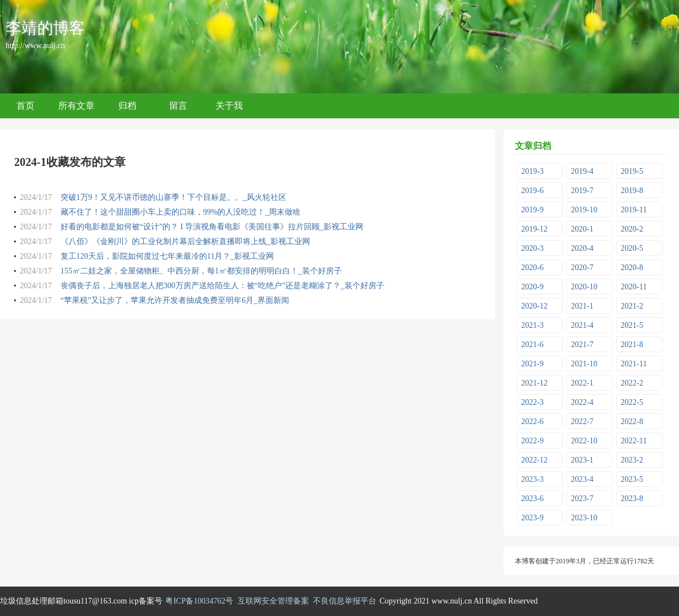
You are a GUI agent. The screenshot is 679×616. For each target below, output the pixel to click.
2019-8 (632, 191)
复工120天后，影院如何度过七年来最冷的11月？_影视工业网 (167, 256)
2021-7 (582, 345)
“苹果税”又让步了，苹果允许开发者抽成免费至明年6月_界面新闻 (175, 300)
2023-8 (632, 499)
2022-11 (634, 441)
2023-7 (582, 499)
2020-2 (632, 229)
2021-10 (584, 364)
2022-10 (584, 441)
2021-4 (582, 325)
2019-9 (532, 210)
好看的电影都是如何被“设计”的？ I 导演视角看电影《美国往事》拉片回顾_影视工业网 (212, 227)
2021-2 (632, 306)
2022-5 (632, 402)
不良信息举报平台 (345, 601)
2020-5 (632, 248)
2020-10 (584, 287)
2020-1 (582, 229)
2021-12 (534, 383)
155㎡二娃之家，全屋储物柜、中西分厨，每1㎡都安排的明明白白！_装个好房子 (201, 271)
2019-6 (532, 191)
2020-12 (534, 306)
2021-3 (532, 325)
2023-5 (632, 479)
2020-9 (532, 287)
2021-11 (634, 364)
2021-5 (632, 325)
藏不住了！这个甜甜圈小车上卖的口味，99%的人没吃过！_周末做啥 (181, 212)
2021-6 (532, 345)
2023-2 (632, 460)
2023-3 (532, 479)
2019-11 (634, 210)
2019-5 (632, 171)
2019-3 (532, 171)
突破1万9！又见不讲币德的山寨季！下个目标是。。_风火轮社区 (173, 197)
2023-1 (582, 460)
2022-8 (632, 422)
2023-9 (532, 518)
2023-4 (582, 479)
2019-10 (584, 210)
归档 (127, 106)
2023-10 (584, 518)
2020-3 (532, 248)
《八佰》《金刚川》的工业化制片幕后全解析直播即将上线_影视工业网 (185, 241)
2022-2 (632, 383)
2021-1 (582, 306)
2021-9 (532, 364)
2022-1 (582, 383)
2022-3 (532, 402)
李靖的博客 (45, 28)
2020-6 (532, 268)
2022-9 (532, 441)
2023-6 (532, 499)
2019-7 (582, 191)
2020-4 (582, 248)
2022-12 (534, 460)
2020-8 (632, 268)
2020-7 (582, 268)
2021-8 (632, 345)
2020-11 (634, 287)
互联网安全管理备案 (273, 601)
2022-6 (532, 422)
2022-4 (582, 402)
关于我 (229, 106)
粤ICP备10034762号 (199, 601)
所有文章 (76, 106)
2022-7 (582, 422)
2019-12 (534, 229)
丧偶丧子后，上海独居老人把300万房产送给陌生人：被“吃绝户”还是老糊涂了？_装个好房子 (222, 286)
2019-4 (582, 171)
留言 (178, 106)
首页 (25, 106)
